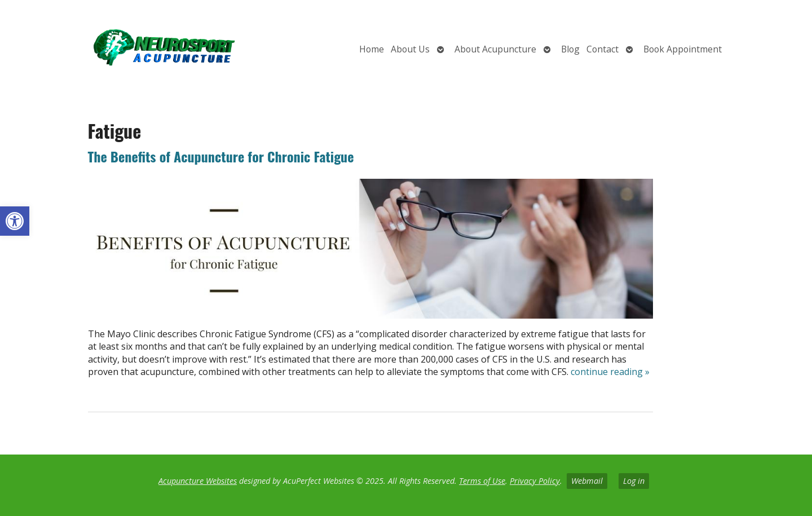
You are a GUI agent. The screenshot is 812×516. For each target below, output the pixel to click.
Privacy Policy (535, 481)
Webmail (587, 481)
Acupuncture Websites (198, 481)
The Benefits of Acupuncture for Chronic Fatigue (221, 156)
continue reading (610, 372)
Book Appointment (683, 49)
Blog (570, 49)
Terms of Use (482, 481)
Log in (634, 481)
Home (372, 49)
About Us (410, 49)
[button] (15, 221)
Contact (603, 49)
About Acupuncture (495, 49)
